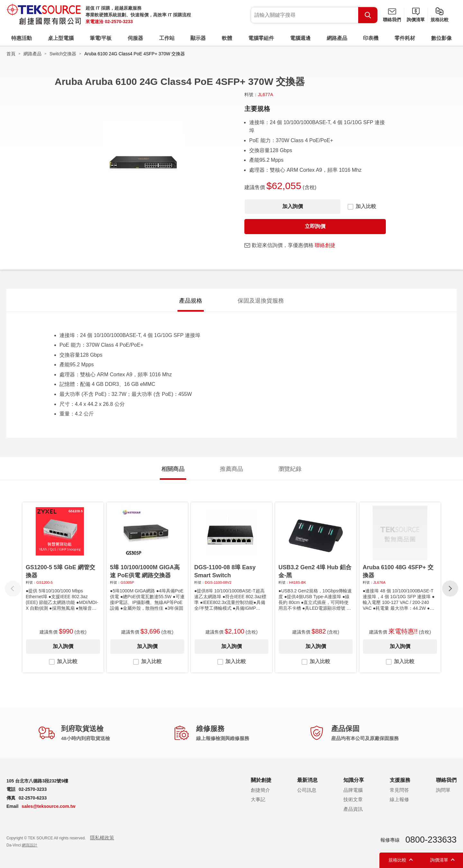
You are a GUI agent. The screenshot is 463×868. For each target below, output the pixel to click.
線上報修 (399, 799)
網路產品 (337, 38)
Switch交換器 (63, 54)
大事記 (258, 799)
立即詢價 (315, 226)
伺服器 (135, 38)
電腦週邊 (300, 38)
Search (368, 15)
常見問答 (399, 790)
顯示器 (198, 38)
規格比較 (440, 20)
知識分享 (354, 780)
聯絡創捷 (325, 245)
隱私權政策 (102, 838)
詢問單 (443, 790)
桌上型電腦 (61, 38)
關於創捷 (261, 780)
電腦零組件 (261, 38)
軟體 (227, 38)
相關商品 (173, 469)
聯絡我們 (392, 20)
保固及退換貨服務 (261, 301)
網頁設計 (30, 845)
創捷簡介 (260, 790)
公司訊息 (307, 790)
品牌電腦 (353, 790)
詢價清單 (416, 20)
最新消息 (307, 780)
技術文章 (353, 799)
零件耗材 (405, 38)
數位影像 (441, 38)
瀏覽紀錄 (290, 469)
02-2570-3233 (119, 22)
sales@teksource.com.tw (48, 806)
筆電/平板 (101, 38)
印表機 (371, 38)
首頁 (11, 54)
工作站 (167, 38)
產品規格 (191, 301)
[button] (450, 589)
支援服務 (400, 780)
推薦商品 (232, 469)
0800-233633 (431, 840)
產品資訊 (353, 809)
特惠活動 (22, 38)
